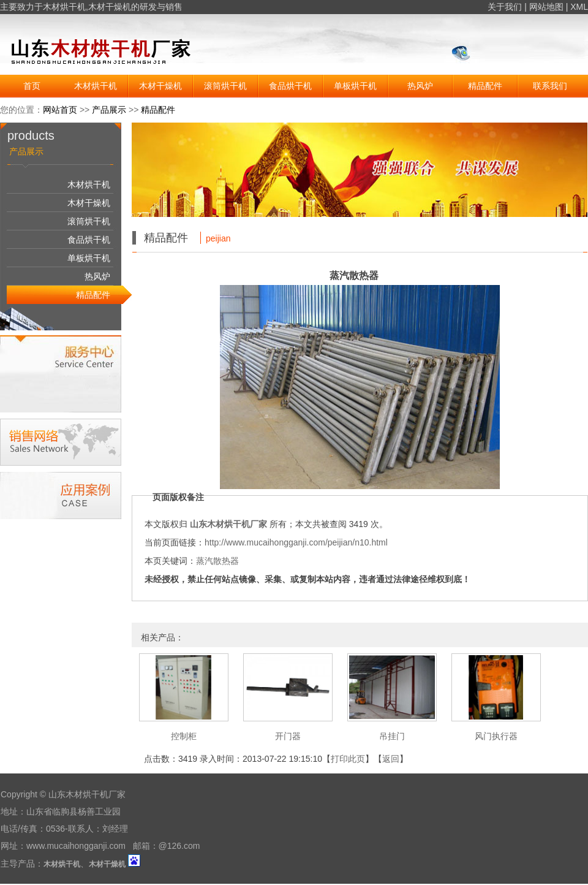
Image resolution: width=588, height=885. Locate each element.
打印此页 (348, 759)
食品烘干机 (290, 86)
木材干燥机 (110, 7)
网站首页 (60, 110)
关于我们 (505, 7)
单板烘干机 (355, 86)
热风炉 (420, 86)
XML (579, 7)
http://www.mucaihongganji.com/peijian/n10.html (296, 542)
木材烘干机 (64, 7)
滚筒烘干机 (225, 86)
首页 (32, 86)
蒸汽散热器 (217, 561)
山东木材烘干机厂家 (228, 524)
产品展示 (109, 110)
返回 (391, 759)
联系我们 (550, 86)
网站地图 (546, 7)
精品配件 (485, 86)
